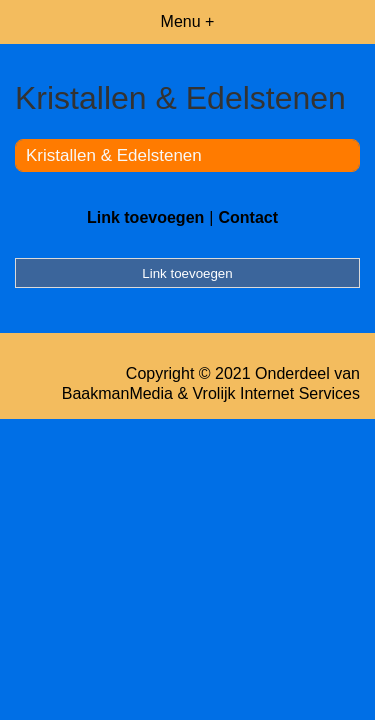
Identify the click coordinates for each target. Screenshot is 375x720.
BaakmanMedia (117, 393)
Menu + (188, 21)
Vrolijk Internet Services (276, 393)
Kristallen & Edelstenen (114, 155)
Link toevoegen (145, 217)
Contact (248, 217)
